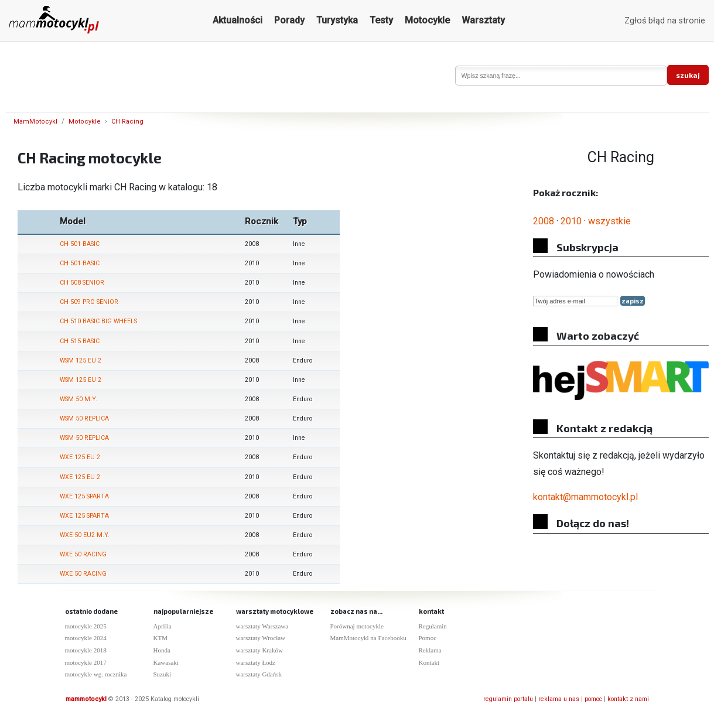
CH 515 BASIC (80, 341)
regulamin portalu (508, 699)
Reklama (430, 650)
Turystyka (337, 20)
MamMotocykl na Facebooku (368, 638)
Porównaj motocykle (357, 626)
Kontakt (429, 662)
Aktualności (238, 20)
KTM (160, 638)
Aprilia (163, 626)
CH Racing (127, 122)
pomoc (593, 699)
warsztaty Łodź (256, 662)
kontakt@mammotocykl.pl (585, 497)
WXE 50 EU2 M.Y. (85, 535)
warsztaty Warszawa (262, 626)
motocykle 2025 (86, 626)
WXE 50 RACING (83, 554)
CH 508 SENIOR (82, 283)
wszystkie (609, 221)
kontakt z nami (628, 699)
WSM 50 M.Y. (78, 399)
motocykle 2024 (86, 638)
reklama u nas (559, 699)
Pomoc (428, 638)
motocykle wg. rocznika (96, 674)
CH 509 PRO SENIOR (89, 302)
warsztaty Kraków (259, 650)
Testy (381, 20)
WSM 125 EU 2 (81, 360)
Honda (162, 650)
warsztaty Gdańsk (259, 674)
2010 (571, 221)
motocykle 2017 (86, 662)
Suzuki (163, 674)
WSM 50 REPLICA (84, 418)
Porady (289, 20)
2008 (544, 221)
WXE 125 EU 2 (80, 457)
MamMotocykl (35, 122)
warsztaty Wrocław (261, 638)
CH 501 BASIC (80, 244)
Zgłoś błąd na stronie (665, 21)
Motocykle (427, 20)
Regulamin (433, 626)
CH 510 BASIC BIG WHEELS (98, 321)
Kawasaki (166, 662)
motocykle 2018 (86, 650)
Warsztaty (483, 20)
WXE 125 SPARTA (84, 496)
